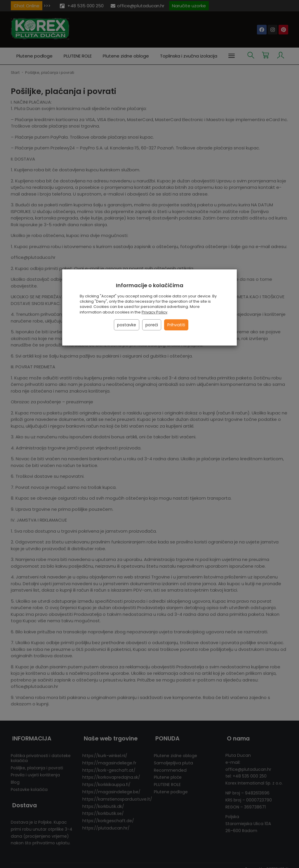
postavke (127, 325)
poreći (152, 325)
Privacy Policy (154, 312)
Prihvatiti (176, 325)
